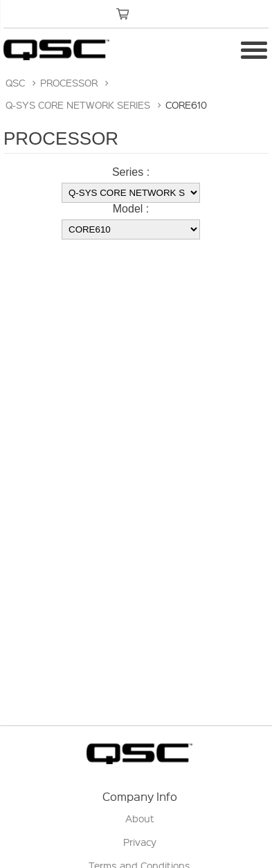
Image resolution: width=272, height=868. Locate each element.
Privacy (140, 842)
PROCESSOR (69, 82)
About (140, 818)
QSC (15, 82)
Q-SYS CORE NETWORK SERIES (78, 105)
